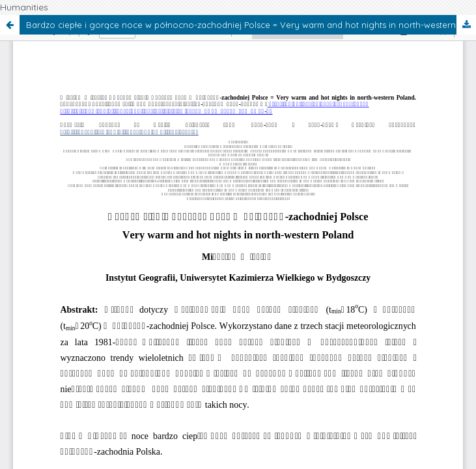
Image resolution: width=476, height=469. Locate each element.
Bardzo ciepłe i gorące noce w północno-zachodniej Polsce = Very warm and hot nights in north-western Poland (251, 25)
